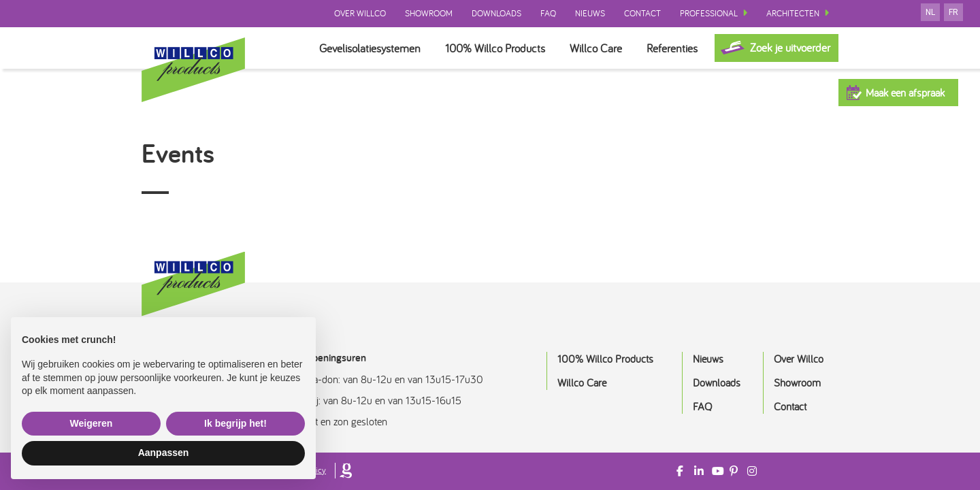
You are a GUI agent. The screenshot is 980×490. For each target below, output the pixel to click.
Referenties (672, 48)
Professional (709, 13)
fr (953, 12)
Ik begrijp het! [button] (235, 423)
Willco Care (596, 48)
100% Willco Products (495, 48)
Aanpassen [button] (164, 453)
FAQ (548, 13)
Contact (642, 13)
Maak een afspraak (905, 93)
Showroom (429, 13)
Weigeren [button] (92, 423)
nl (930, 12)
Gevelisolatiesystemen (370, 48)
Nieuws (590, 13)
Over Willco (360, 13)
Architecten (793, 13)
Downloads (496, 13)
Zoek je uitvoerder (790, 47)
